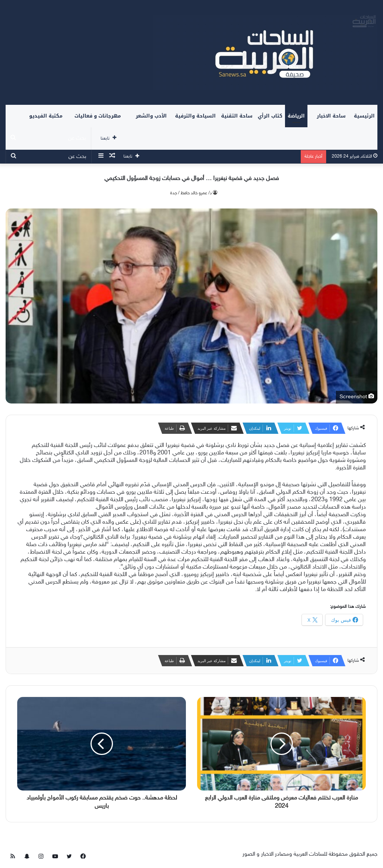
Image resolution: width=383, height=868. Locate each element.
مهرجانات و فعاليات (98, 116)
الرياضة (296, 116)
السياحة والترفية (195, 116)
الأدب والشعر (151, 116)
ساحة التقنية (237, 116)
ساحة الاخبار (331, 116)
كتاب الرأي (270, 116)
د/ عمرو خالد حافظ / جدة (191, 193)
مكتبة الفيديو (46, 116)
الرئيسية (364, 116)
